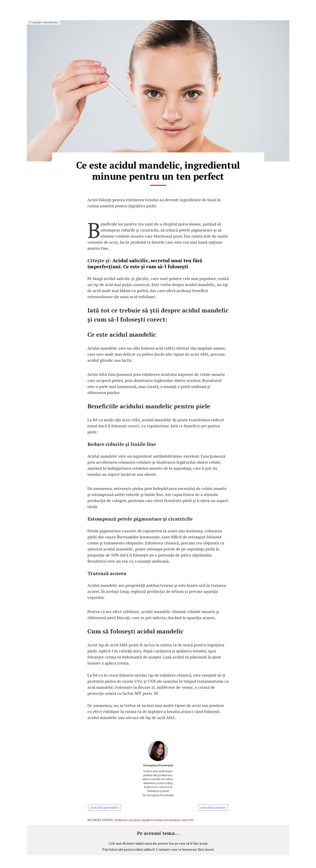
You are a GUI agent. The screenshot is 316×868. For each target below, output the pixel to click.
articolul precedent (104, 807)
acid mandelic (172, 820)
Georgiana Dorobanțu (158, 765)
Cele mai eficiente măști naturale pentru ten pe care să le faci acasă (158, 843)
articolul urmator (213, 807)
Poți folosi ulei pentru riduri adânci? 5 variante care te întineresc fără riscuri (158, 849)
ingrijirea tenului (152, 820)
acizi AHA (188, 820)
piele (137, 820)
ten (131, 820)
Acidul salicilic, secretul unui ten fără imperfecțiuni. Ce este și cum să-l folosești (145, 263)
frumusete (121, 820)
